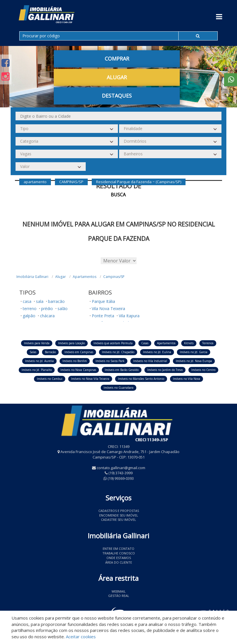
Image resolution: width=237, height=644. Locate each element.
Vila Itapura (129, 316)
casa (27, 301)
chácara (47, 316)
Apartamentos (85, 277)
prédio (47, 309)
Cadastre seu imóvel (118, 520)
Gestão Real (119, 596)
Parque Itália (103, 301)
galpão (29, 316)
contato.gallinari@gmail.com (121, 468)
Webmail (119, 591)
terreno (30, 309)
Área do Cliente (119, 562)
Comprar (117, 59)
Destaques (117, 96)
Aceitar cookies (81, 637)
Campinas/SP (114, 277)
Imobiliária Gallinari (32, 277)
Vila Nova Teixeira (108, 309)
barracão (56, 301)
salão (63, 309)
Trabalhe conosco (119, 553)
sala (40, 301)
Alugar (117, 77)
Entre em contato (118, 549)
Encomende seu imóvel (119, 515)
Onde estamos (119, 558)
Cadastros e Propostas (119, 511)
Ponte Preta (103, 316)
